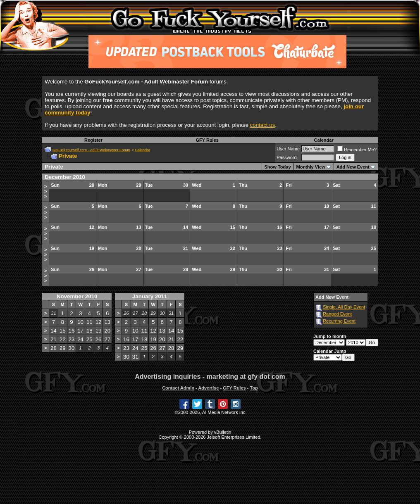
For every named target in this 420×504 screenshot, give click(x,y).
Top (254, 388)
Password (286, 157)
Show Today (278, 167)
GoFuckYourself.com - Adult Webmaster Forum (91, 150)
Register (93, 140)
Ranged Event (337, 314)
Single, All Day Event (344, 307)
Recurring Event (339, 321)
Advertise (208, 388)
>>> (45, 191)
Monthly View (311, 167)
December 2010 (65, 177)
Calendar (324, 140)
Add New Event (353, 167)
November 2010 (77, 296)
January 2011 (150, 296)
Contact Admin (178, 388)
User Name (288, 149)
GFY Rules (207, 140)
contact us (263, 125)
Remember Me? (357, 150)
